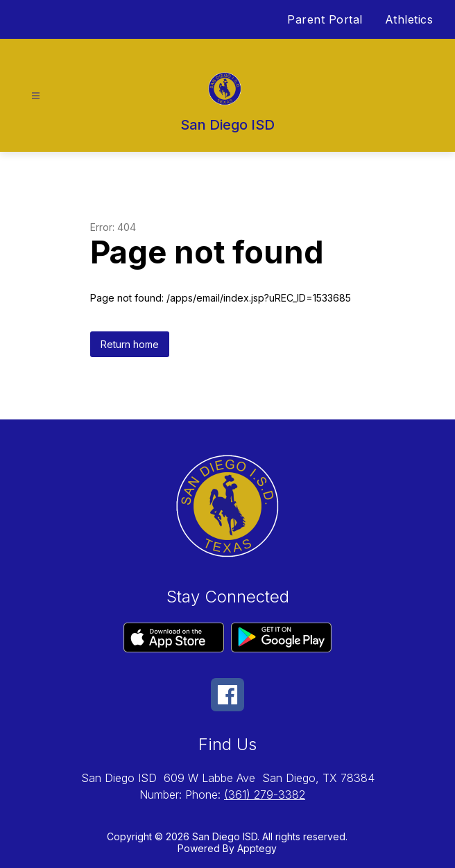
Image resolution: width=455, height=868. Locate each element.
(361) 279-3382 (265, 795)
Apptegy (257, 848)
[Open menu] (36, 96)
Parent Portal (325, 19)
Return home (130, 344)
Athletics (409, 19)
